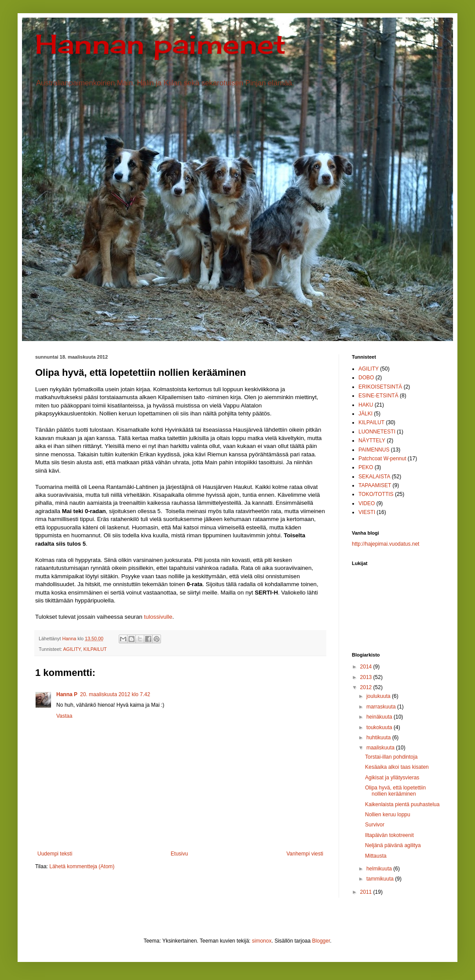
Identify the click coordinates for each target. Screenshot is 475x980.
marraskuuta (382, 707)
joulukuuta (379, 696)
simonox (262, 941)
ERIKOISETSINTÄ (380, 387)
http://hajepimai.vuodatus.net (385, 544)
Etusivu (179, 854)
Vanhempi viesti (305, 854)
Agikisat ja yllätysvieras (392, 778)
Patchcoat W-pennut (382, 459)
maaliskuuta (381, 748)
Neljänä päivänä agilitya (393, 845)
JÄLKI (365, 414)
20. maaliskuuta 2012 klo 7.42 (115, 694)
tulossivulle (158, 617)
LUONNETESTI (377, 432)
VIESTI (367, 512)
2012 (367, 687)
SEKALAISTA (374, 477)
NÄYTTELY (372, 440)
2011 (367, 892)
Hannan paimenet (161, 44)
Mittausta (376, 856)
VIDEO (367, 503)
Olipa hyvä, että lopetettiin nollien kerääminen (395, 791)
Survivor (375, 825)
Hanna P (67, 694)
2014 (367, 667)
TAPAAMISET (375, 485)
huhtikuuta (379, 738)
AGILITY (72, 649)
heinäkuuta (380, 717)
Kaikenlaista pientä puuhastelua (402, 804)
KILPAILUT (95, 649)
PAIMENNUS (374, 450)
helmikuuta (380, 869)
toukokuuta (380, 727)
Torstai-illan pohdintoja (391, 757)
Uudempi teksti (55, 854)
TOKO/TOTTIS (376, 494)
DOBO (366, 378)
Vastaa (64, 716)
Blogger (321, 941)
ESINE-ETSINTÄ (378, 396)
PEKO (366, 467)
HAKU (366, 405)
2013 (367, 677)
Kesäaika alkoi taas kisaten (397, 767)
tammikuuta (381, 879)
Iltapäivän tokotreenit (389, 835)
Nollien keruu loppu (388, 815)
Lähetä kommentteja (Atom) (82, 866)
